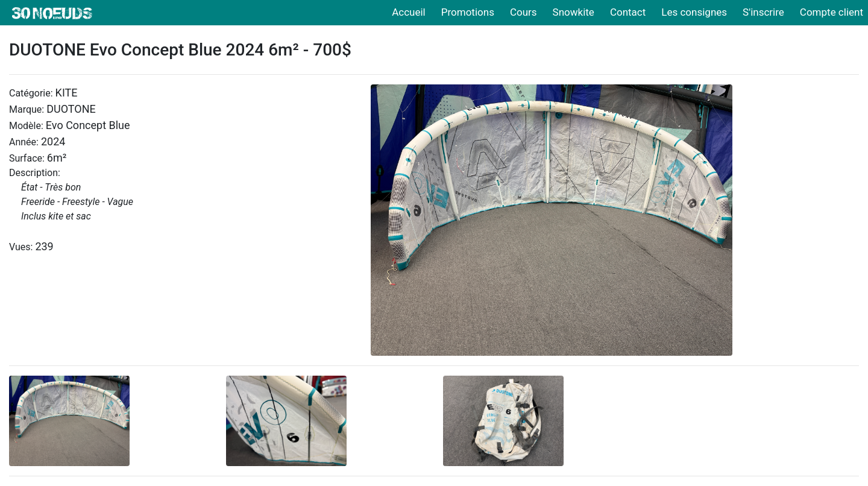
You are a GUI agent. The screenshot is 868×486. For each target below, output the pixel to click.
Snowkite (574, 12)
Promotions (468, 12)
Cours (524, 12)
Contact (628, 12)
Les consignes (694, 12)
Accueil (409, 12)
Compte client (832, 12)
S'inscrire (763, 12)
